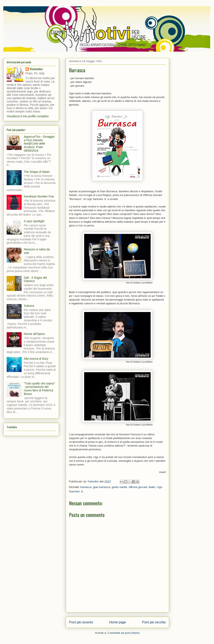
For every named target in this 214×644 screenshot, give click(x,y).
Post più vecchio (154, 622)
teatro (152, 487)
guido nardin (119, 487)
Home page (117, 622)
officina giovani (138, 487)
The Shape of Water (37, 172)
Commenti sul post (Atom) (124, 633)
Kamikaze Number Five (39, 196)
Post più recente (81, 622)
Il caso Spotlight (34, 221)
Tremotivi (36, 69)
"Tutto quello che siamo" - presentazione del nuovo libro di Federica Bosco (39, 389)
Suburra (29, 306)
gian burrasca (101, 487)
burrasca (86, 487)
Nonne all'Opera (34, 334)
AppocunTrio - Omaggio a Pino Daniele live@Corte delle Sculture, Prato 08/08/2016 (39, 144)
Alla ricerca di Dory (36, 359)
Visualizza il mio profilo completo (28, 116)
